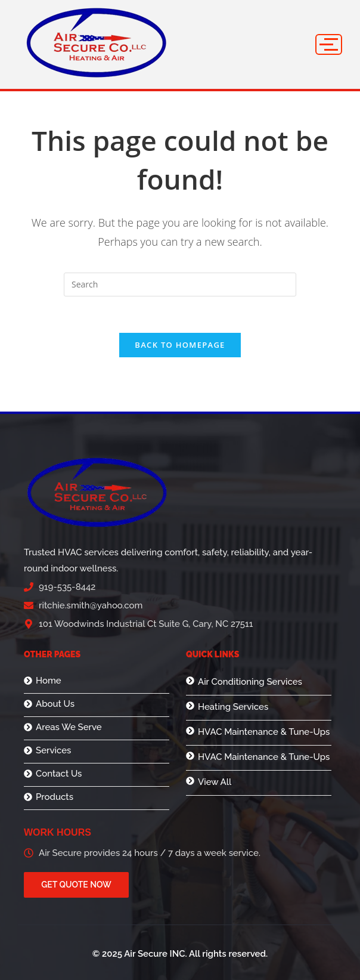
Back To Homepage (180, 345)
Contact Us (59, 774)
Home (49, 681)
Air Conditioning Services (250, 682)
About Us (55, 704)
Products (55, 797)
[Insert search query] (180, 285)
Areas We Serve (69, 727)
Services (53, 751)
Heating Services (233, 707)
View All (215, 782)
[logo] (96, 42)
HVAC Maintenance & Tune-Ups (264, 732)
